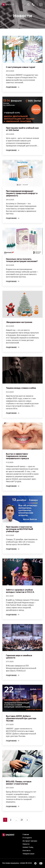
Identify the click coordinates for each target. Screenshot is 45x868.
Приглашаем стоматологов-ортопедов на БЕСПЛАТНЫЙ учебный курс (19, 529)
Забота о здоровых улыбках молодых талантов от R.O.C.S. (20, 591)
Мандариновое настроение (19, 322)
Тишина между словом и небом (21, 388)
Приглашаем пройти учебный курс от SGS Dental (22, 129)
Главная (26, 835)
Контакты (27, 851)
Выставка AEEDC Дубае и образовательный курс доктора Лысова (21, 719)
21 (22, 820)
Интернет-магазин (30, 841)
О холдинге (27, 838)
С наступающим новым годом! (21, 67)
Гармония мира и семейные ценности (19, 657)
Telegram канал (28, 854)
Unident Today (28, 847)
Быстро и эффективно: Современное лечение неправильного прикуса (17, 456)
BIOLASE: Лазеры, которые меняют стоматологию (19, 783)
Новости (26, 844)
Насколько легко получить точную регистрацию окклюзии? (22, 260)
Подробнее (11, 87)
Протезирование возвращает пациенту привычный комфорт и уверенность (22, 194)
